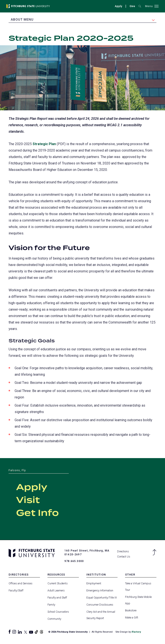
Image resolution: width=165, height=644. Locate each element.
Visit (28, 500)
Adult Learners (56, 590)
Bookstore (131, 610)
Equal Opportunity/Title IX (102, 598)
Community (54, 619)
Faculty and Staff (57, 598)
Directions (123, 551)
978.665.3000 (74, 561)
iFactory (136, 632)
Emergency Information (100, 590)
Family (51, 605)
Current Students (58, 583)
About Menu (22, 20)
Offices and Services (21, 583)
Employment (94, 583)
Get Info (37, 513)
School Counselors (58, 612)
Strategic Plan (44, 144)
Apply (118, 6)
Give (132, 6)
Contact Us (124, 557)
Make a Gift (132, 617)
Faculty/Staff (16, 590)
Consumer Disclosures (100, 605)
